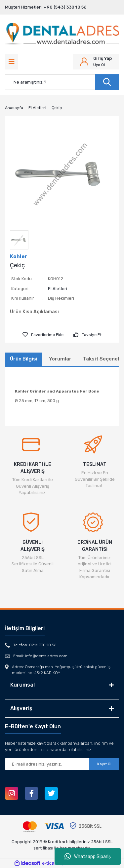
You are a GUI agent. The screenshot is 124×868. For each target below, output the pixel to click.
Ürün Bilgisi (24, 359)
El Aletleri (58, 289)
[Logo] (62, 34)
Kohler (19, 256)
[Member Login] (96, 62)
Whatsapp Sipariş (88, 856)
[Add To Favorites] (43, 335)
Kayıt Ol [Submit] (104, 764)
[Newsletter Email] (62, 764)
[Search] (62, 82)
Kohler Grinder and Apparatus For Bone (57, 391)
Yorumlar (60, 359)
